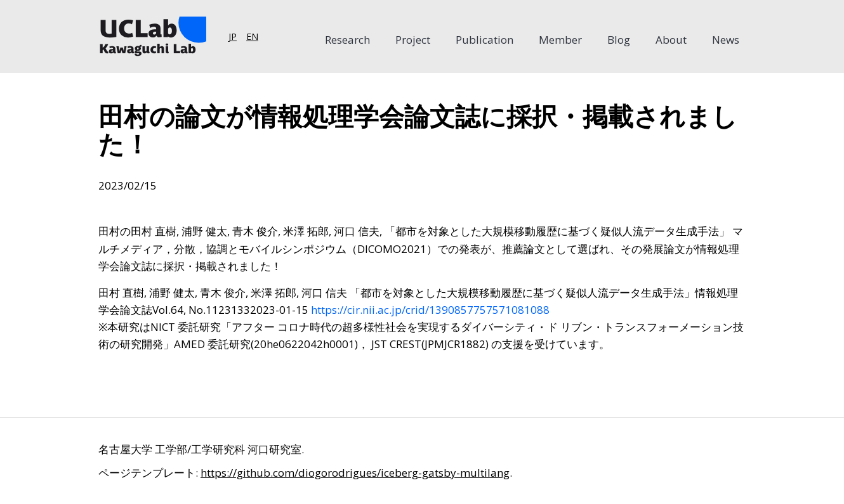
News (726, 40)
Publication (485, 40)
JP (233, 36)
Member (560, 40)
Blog (619, 40)
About (671, 40)
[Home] (152, 36)
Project (413, 40)
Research (347, 40)
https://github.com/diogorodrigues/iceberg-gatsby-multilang (355, 473)
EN (252, 36)
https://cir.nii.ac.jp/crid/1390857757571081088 (430, 310)
